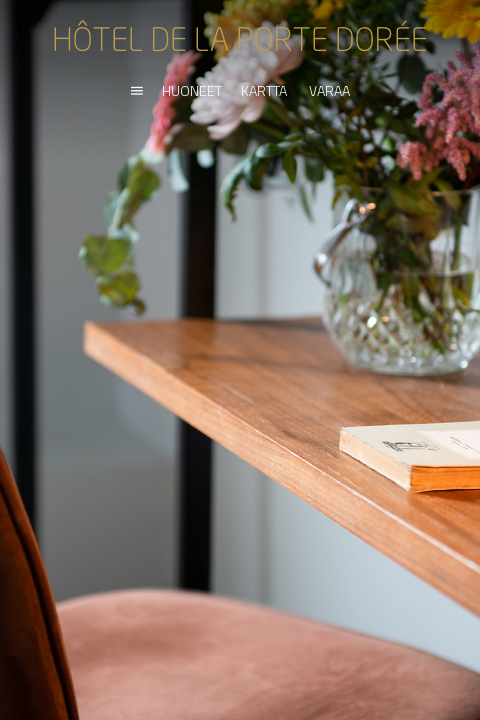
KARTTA (264, 90)
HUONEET (192, 90)
